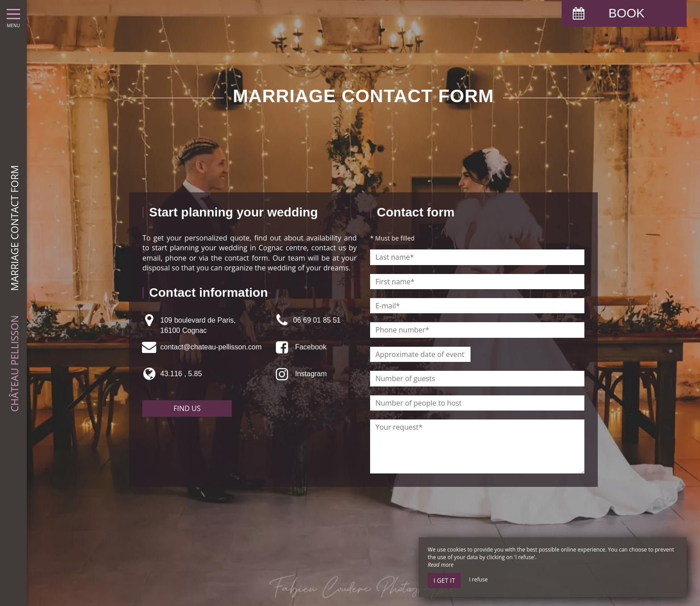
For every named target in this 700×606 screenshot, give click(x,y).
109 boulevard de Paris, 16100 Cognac (198, 325)
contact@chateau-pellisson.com (211, 347)
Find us (187, 408)
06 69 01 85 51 (317, 320)
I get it (444, 580)
